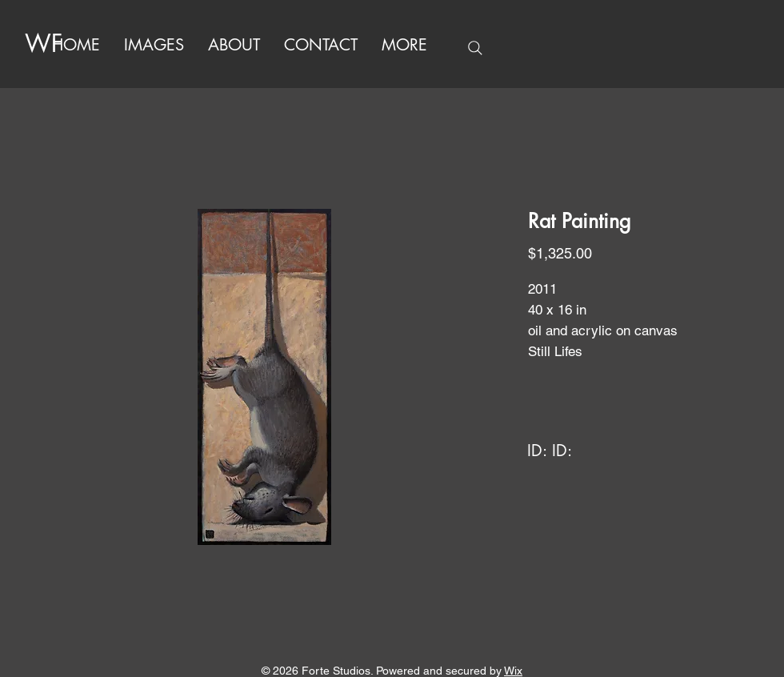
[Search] (475, 48)
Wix (513, 671)
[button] (404, 45)
